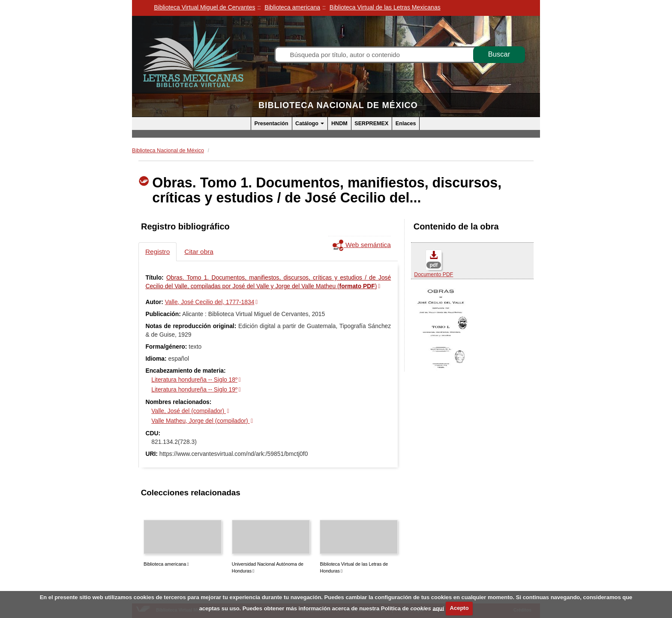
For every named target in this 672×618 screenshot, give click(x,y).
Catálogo (310, 124)
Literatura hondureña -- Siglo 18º (194, 380)
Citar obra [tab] (199, 252)
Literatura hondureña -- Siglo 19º (194, 389)
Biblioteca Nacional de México (338, 105)
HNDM (339, 124)
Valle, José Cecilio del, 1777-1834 (210, 302)
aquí (438, 608)
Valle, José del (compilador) (189, 411)
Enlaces (406, 124)
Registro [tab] (157, 252)
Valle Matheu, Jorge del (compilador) (200, 421)
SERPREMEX (371, 124)
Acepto (459, 608)
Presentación (271, 124)
